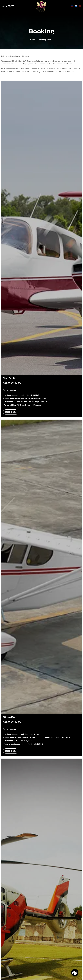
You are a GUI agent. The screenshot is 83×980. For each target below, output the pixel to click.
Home (33, 40)
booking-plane (45, 40)
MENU (8, 6)
